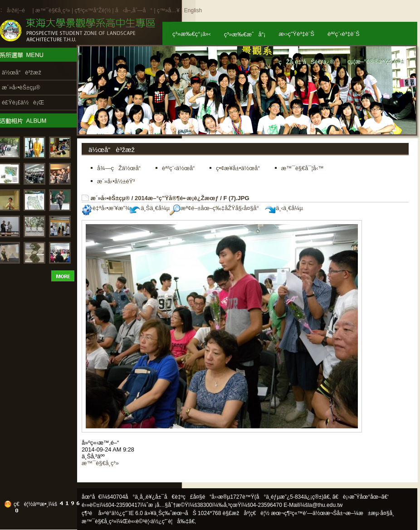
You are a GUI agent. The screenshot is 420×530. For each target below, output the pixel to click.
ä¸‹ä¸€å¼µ (284, 208)
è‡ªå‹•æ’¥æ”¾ (106, 208)
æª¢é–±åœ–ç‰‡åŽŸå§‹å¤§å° (217, 208)
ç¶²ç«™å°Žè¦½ (93, 10)
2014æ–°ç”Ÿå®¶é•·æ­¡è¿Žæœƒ (177, 198)
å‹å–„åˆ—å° (134, 10)
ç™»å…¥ (168, 10)
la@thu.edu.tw (325, 505)
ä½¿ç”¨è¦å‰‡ (170, 521)
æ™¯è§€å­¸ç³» (54, 10)
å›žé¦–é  (19, 10)
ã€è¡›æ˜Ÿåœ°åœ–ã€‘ (361, 497)
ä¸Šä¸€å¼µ (150, 208)
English (193, 10)
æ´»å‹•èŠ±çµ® (110, 198)
